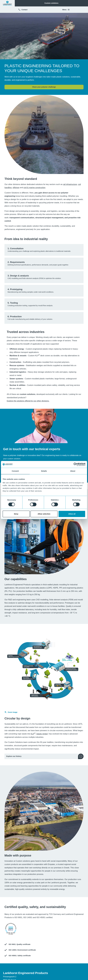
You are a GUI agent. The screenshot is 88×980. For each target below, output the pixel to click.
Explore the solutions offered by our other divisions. (28, 401)
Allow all (72, 514)
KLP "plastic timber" (40, 734)
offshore (16, 188)
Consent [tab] (15, 471)
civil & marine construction (34, 188)
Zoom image (11, 712)
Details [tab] (44, 471)
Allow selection (44, 514)
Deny (16, 514)
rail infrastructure (70, 184)
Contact (23, 10)
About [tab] (73, 471)
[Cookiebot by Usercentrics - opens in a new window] (75, 464)
